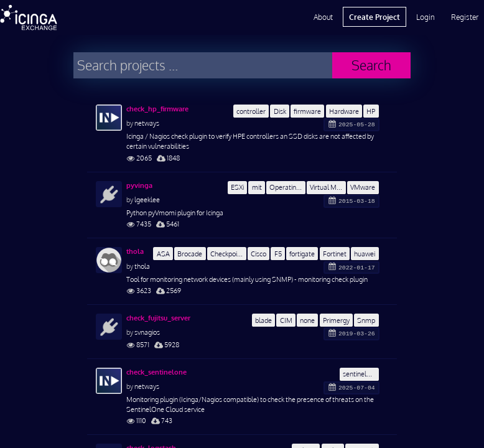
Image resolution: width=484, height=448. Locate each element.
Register (465, 17)
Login (426, 17)
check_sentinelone (156, 372)
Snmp (366, 320)
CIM (286, 320)
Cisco (258, 254)
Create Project (375, 17)
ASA (163, 254)
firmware (307, 111)
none (307, 320)
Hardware (344, 111)
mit (257, 187)
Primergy (336, 320)
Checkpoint (227, 254)
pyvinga (139, 185)
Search (371, 65)
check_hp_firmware (157, 109)
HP (371, 111)
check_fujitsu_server (158, 318)
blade (263, 320)
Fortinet (335, 254)
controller (251, 111)
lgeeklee (147, 199)
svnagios (147, 332)
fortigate (302, 254)
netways (147, 123)
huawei (365, 254)
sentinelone (360, 374)
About (323, 17)
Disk (280, 111)
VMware (363, 187)
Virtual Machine (328, 187)
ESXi (237, 187)
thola (135, 251)
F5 (278, 254)
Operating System (287, 187)
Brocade (190, 254)
